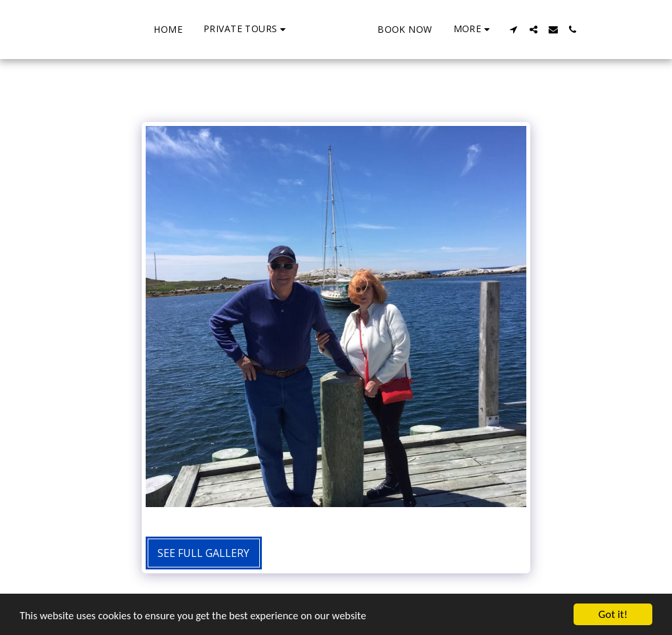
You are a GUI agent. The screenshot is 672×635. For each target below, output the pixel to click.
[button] (197, 29)
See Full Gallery (203, 553)
